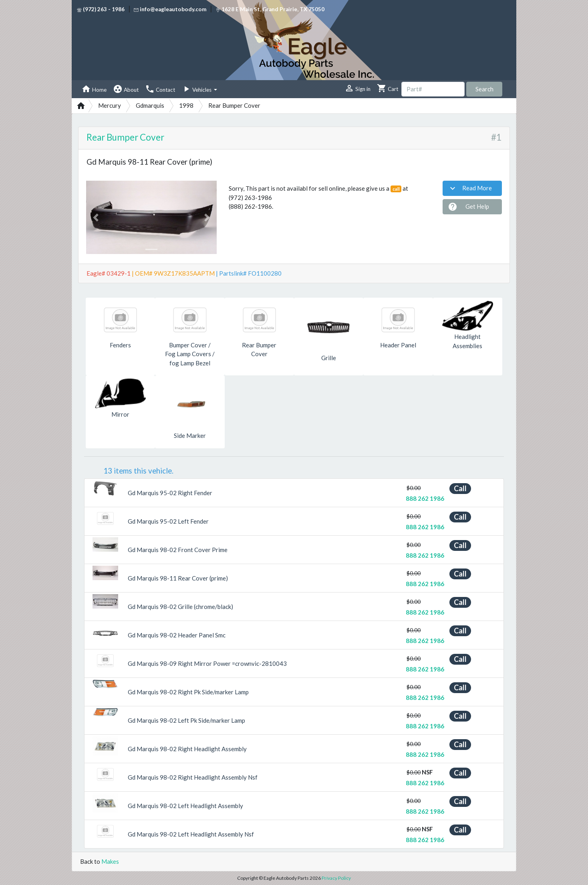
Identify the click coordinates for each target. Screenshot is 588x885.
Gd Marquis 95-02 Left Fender (168, 521)
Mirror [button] (120, 414)
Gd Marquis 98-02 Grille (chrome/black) (180, 607)
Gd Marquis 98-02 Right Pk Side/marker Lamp (188, 692)
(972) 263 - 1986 (101, 9)
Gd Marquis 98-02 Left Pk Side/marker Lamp (186, 720)
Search (484, 89)
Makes (110, 861)
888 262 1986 (425, 498)
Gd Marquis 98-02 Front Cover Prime (178, 550)
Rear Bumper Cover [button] (259, 350)
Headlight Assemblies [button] (467, 341)
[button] (96, 217)
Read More (470, 188)
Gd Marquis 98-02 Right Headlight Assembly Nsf (193, 777)
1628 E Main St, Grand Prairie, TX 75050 (270, 9)
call (396, 189)
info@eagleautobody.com (170, 9)
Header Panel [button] (398, 345)
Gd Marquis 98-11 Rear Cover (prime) (178, 578)
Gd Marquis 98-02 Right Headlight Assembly (187, 749)
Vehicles (197, 89)
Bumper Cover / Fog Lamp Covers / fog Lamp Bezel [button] (190, 354)
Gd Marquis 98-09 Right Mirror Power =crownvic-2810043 (207, 663)
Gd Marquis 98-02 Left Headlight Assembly (185, 806)
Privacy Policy (336, 878)
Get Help (468, 207)
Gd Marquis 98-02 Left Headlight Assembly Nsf (191, 834)
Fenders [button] (120, 345)
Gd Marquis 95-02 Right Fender (170, 493)
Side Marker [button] (190, 435)
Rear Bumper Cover (125, 137)
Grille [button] (329, 358)
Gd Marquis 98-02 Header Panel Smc (177, 635)
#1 (496, 137)
